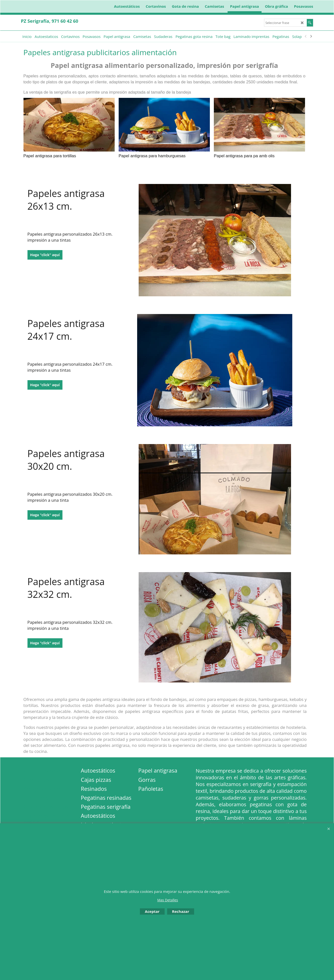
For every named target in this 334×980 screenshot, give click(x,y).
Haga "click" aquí (45, 255)
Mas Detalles (167, 900)
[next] (311, 36)
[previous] (306, 36)
